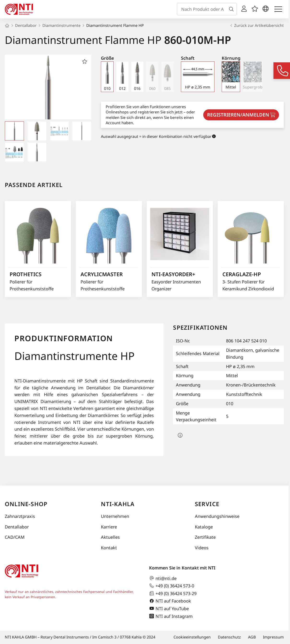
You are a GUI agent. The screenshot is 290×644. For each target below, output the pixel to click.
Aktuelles (110, 537)
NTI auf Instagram (171, 616)
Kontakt (109, 548)
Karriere (109, 527)
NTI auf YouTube (169, 609)
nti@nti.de (163, 578)
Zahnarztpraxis (20, 516)
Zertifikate (205, 537)
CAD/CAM (15, 537)
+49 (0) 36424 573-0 (172, 586)
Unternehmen (115, 516)
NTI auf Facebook (170, 601)
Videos (202, 548)
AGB (252, 637)
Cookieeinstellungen (192, 637)
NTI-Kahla (118, 504)
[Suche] (232, 9)
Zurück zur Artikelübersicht (257, 25)
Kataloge (204, 527)
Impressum (273, 637)
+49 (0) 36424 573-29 (173, 593)
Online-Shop (26, 504)
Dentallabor (17, 527)
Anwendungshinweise (217, 516)
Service (207, 504)
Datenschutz (229, 637)
